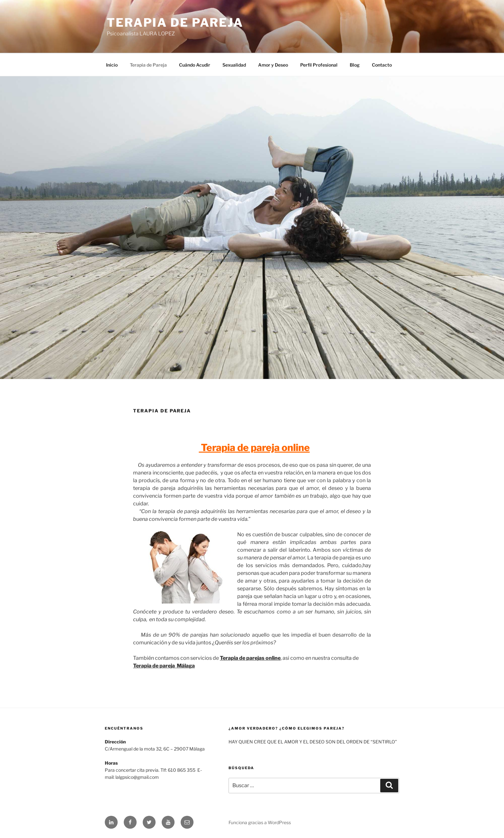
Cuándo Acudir (195, 65)
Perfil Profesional (319, 65)
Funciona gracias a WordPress (260, 822)
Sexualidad (234, 65)
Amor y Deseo (273, 65)
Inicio (112, 65)
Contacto (382, 65)
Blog (355, 65)
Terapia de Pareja (175, 23)
